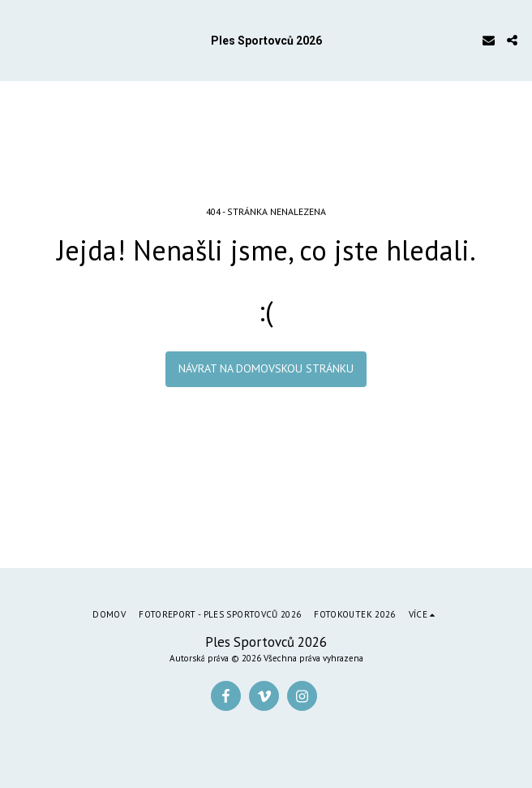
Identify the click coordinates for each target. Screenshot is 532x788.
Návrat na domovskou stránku (266, 368)
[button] (18, 40)
